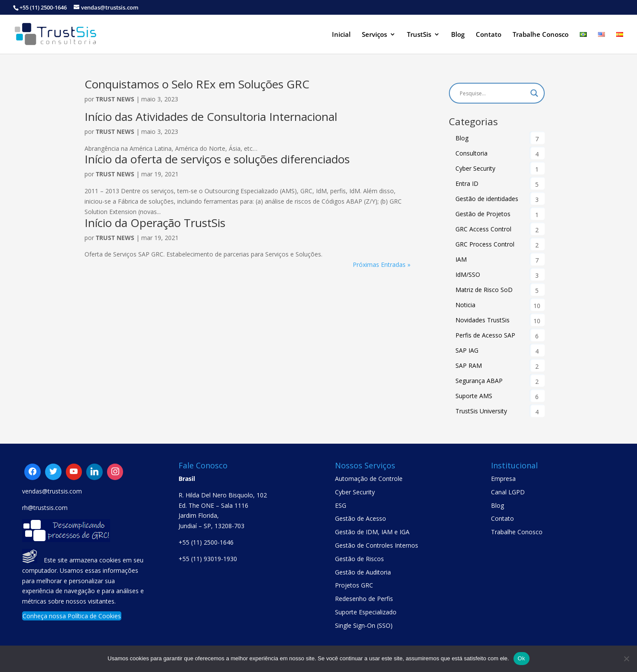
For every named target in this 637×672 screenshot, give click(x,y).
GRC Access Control (483, 229)
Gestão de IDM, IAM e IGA (372, 532)
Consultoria (471, 153)
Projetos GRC (354, 585)
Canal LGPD (508, 492)
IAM (461, 259)
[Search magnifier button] (534, 93)
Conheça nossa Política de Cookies (72, 616)
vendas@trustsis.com (52, 491)
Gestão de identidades (487, 199)
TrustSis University (481, 411)
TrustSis (419, 35)
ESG (341, 505)
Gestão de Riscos (359, 559)
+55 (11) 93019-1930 (208, 559)
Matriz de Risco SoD (484, 290)
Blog (458, 35)
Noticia (465, 305)
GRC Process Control (485, 244)
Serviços (374, 35)
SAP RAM (469, 365)
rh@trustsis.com (45, 508)
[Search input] (493, 93)
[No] (626, 659)
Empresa (503, 479)
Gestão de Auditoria (363, 572)
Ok (522, 658)
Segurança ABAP (479, 381)
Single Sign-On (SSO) (364, 625)
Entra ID (467, 183)
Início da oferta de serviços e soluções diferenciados (217, 159)
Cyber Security (475, 168)
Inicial (341, 35)
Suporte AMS (474, 396)
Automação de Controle (369, 479)
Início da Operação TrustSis (155, 223)
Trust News (115, 99)
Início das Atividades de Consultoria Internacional (211, 117)
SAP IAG (467, 350)
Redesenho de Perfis (364, 599)
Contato (489, 35)
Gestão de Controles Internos (377, 545)
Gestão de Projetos (483, 214)
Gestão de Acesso (361, 518)
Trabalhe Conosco (541, 35)
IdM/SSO (468, 274)
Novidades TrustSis (483, 320)
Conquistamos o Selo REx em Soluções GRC (197, 84)
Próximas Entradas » (382, 265)
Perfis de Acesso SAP (485, 335)
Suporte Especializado (366, 612)
